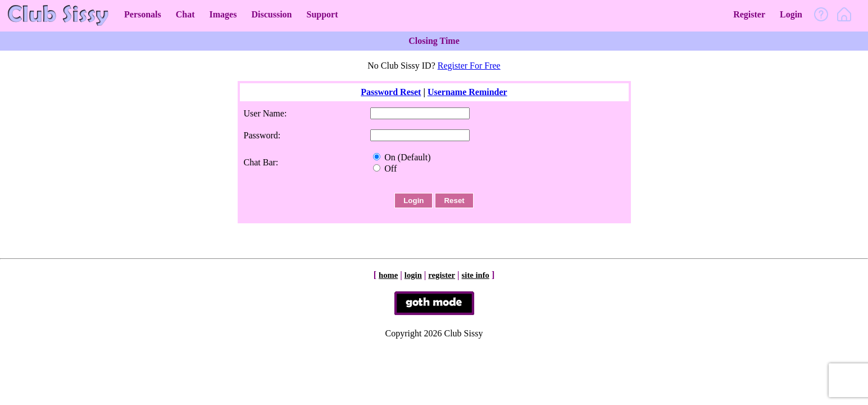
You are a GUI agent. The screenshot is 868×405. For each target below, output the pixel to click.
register (442, 275)
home (388, 275)
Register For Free (469, 66)
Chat (185, 14)
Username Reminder (467, 92)
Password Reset (391, 92)
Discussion (271, 14)
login (413, 275)
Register (749, 14)
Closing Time (434, 41)
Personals (143, 14)
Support (322, 14)
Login (791, 14)
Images (223, 14)
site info (476, 275)
